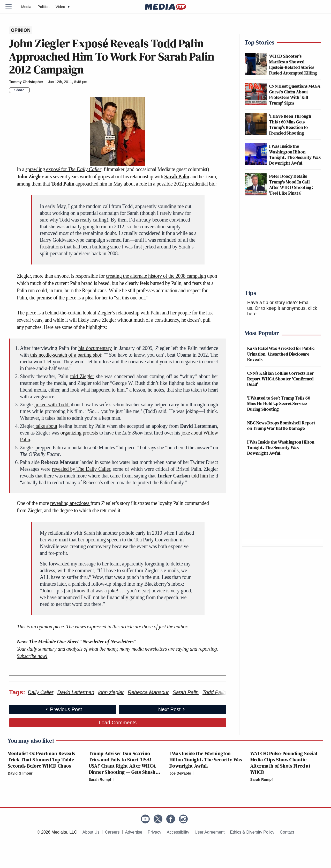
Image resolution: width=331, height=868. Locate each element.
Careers (112, 832)
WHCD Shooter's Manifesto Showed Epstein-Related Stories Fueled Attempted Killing (293, 64)
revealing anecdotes (70, 503)
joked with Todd (52, 404)
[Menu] (12, 7)
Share (19, 90)
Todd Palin (214, 692)
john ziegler (111, 692)
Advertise (134, 832)
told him (200, 476)
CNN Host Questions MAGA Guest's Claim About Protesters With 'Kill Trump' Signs (295, 94)
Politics (43, 7)
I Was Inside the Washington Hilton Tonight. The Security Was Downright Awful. (295, 155)
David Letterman (76, 692)
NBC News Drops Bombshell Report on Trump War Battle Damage (281, 426)
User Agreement (210, 832)
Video (63, 7)
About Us (91, 832)
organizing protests (79, 433)
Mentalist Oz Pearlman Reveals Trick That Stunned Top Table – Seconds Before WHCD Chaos (43, 760)
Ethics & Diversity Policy (252, 832)
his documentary (95, 348)
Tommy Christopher (26, 82)
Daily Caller (40, 692)
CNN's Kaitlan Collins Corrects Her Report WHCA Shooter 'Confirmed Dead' (280, 379)
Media (26, 7)
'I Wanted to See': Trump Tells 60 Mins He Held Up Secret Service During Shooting (279, 403)
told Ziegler (82, 376)
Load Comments (118, 723)
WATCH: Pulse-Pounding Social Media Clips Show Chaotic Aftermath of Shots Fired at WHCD (284, 763)
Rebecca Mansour (148, 692)
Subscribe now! (32, 656)
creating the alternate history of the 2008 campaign (156, 276)
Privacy (154, 832)
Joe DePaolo (180, 773)
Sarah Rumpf (100, 779)
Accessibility (178, 832)
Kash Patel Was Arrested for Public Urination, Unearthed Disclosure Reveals (281, 354)
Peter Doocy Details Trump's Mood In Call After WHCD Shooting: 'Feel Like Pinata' (291, 185)
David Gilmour (20, 773)
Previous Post (63, 709)
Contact (287, 832)
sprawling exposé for (64, 169)
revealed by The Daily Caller (81, 469)
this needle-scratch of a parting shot (65, 355)
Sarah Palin (177, 176)
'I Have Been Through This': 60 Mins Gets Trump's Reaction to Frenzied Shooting (290, 124)
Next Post (172, 709)
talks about (46, 426)
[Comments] (33, 90)
